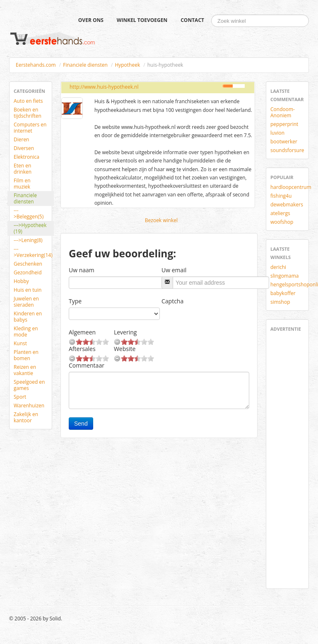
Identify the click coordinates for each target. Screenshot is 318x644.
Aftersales (82, 349)
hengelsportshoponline (290, 284)
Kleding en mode (26, 332)
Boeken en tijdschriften (28, 113)
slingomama (284, 276)
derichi (278, 267)
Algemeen (82, 332)
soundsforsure (287, 150)
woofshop (282, 222)
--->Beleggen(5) (29, 213)
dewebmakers (287, 205)
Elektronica (26, 157)
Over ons (91, 20)
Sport (20, 397)
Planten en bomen (26, 355)
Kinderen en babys (28, 317)
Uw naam (82, 270)
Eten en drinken (23, 169)
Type (75, 301)
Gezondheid (28, 272)
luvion (277, 133)
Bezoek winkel (161, 220)
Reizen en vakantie (25, 370)
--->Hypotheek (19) (30, 228)
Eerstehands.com (36, 65)
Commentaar (87, 365)
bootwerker (284, 142)
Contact (192, 20)
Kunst (20, 343)
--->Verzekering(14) (33, 252)
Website (125, 349)
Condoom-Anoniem (283, 112)
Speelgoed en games (29, 385)
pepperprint (284, 124)
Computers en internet (30, 128)
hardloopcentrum (290, 187)
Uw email (174, 270)
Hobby (21, 281)
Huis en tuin (28, 290)
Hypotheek (127, 65)
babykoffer (283, 293)
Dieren (21, 139)
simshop (280, 302)
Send (81, 424)
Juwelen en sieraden (26, 302)
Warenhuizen (29, 406)
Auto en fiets (28, 101)
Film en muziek (22, 184)
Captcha (172, 301)
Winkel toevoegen (142, 20)
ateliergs (280, 213)
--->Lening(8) (28, 240)
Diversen (24, 148)
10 (106, 342)
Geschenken (28, 264)
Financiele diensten (85, 65)
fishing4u (281, 196)
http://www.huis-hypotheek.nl (104, 87)
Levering (125, 332)
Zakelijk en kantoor (26, 417)
